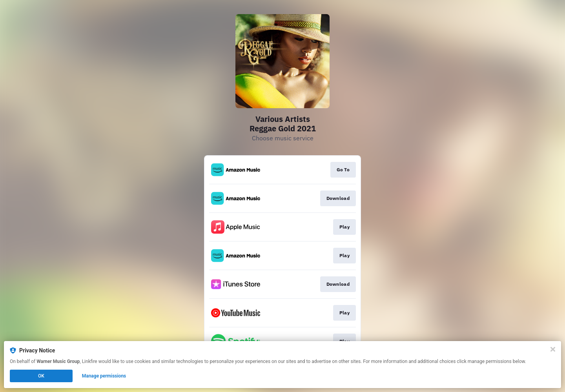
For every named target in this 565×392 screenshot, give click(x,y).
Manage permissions (104, 376)
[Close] (553, 349)
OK (41, 376)
